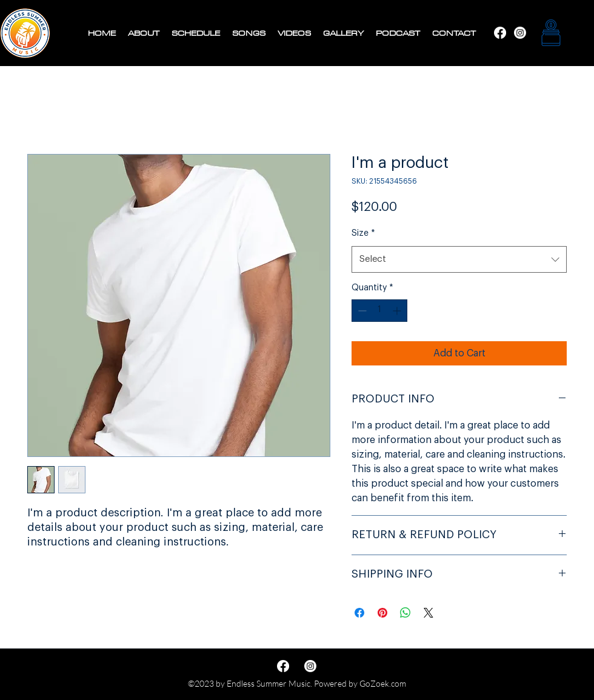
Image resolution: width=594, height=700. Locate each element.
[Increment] (398, 311)
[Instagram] (500, 33)
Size (363, 233)
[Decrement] (361, 311)
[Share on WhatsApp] (405, 613)
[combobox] (459, 259)
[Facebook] (520, 33)
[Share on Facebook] (359, 613)
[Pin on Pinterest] (382, 613)
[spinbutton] (379, 311)
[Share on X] (429, 613)
